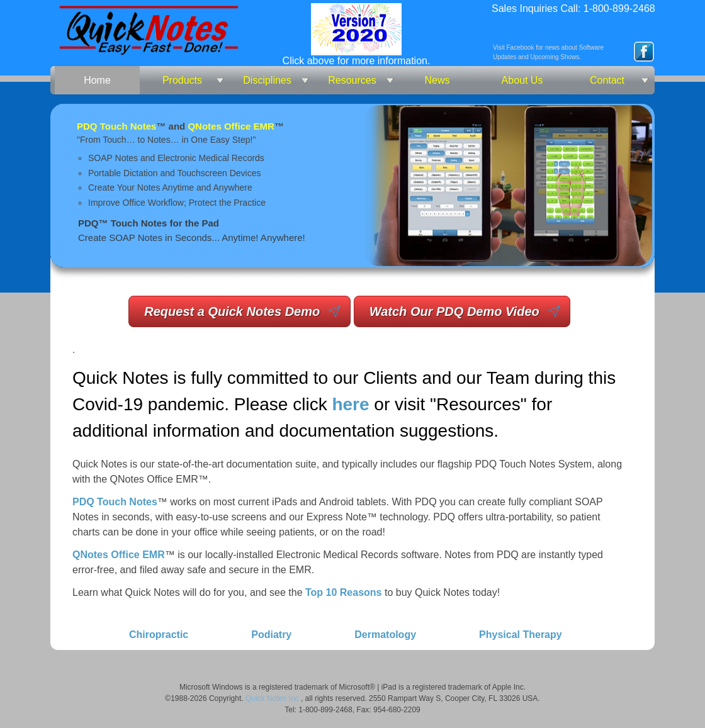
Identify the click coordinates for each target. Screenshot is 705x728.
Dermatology (385, 635)
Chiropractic (159, 635)
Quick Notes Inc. (273, 698)
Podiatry (271, 635)
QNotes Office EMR (231, 126)
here (350, 404)
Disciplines (267, 80)
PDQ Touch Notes (116, 126)
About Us (522, 80)
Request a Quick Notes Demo (232, 311)
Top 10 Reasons (344, 592)
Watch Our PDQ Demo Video (454, 311)
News (437, 80)
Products (182, 80)
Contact (607, 80)
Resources (352, 80)
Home (97, 80)
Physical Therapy (521, 635)
